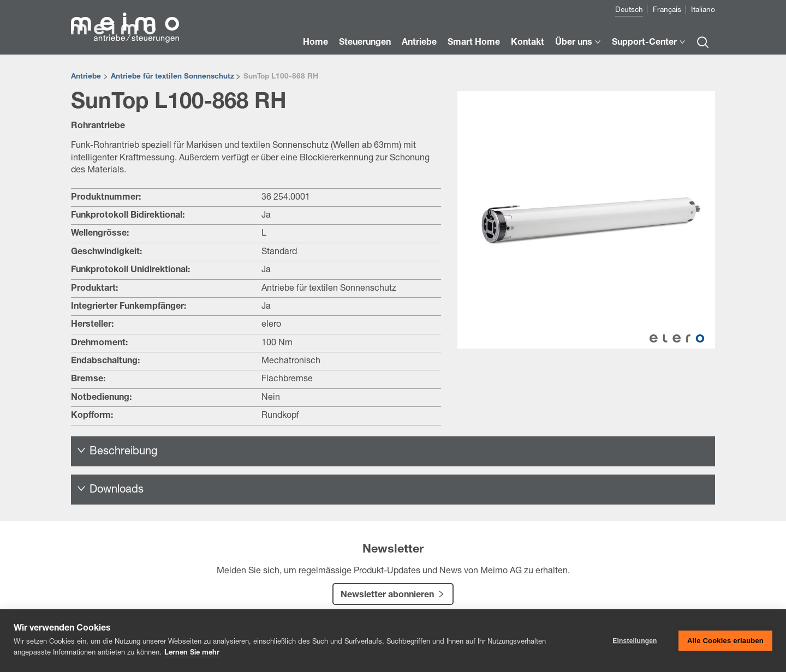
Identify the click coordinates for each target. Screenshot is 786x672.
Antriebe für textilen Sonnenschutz (172, 77)
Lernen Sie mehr (192, 653)
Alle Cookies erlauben (725, 641)
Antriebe (86, 77)
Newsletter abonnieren (387, 596)
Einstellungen (635, 641)
